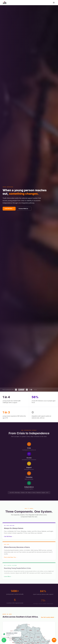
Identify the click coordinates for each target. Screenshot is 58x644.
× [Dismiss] (19, 634)
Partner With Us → (24, 209)
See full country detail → (48, 617)
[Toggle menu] (54, 3)
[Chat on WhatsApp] (4, 640)
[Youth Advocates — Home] (5, 3)
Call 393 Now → (9, 209)
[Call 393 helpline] (54, 640)
